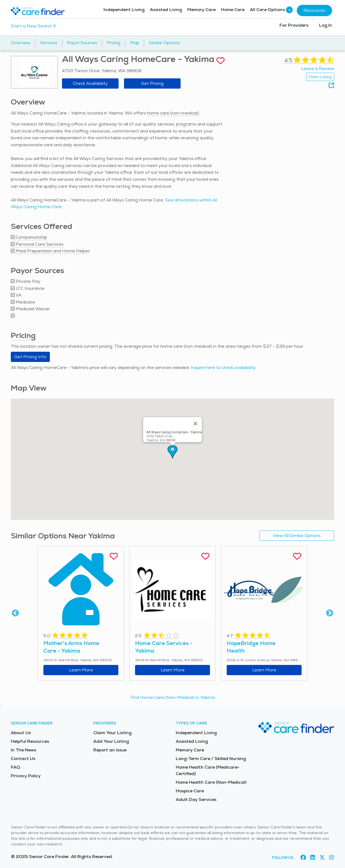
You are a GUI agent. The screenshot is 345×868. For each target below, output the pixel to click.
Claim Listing (320, 77)
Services (49, 43)
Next (330, 613)
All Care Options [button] (271, 10)
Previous (15, 613)
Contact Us (23, 759)
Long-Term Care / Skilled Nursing (211, 759)
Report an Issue (110, 750)
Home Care (233, 10)
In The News (23, 750)
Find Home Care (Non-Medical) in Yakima (173, 697)
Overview (21, 43)
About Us (21, 733)
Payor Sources (82, 43)
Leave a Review (318, 69)
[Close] (195, 424)
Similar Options (164, 43)
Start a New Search (33, 26)
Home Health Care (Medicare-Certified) (208, 770)
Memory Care (201, 10)
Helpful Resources (30, 741)
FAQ (15, 767)
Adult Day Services (196, 799)
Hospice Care (190, 791)
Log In (326, 25)
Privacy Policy (26, 776)
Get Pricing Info (30, 357)
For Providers (294, 25)
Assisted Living (166, 10)
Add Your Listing (111, 741)
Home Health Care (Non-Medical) (211, 782)
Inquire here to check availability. (223, 367)
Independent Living (124, 10)
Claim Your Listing (112, 733)
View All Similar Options (297, 536)
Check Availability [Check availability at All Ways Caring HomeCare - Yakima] (90, 83)
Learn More (81, 670)
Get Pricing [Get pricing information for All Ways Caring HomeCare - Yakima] (152, 83)
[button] (172, 452)
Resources (314, 10)
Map (135, 43)
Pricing (114, 43)
